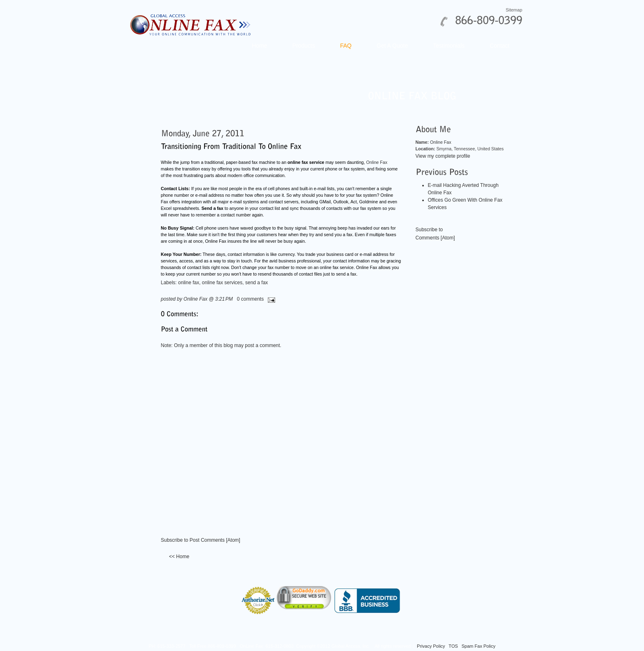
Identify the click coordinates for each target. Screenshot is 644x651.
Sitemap (514, 10)
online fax (189, 283)
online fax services (222, 283)
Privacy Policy (431, 646)
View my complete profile (443, 156)
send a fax (256, 283)
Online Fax (377, 162)
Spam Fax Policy (479, 646)
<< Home (179, 557)
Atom (233, 540)
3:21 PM (224, 299)
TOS (453, 646)
